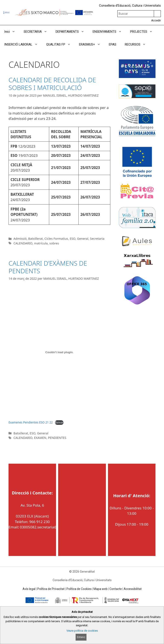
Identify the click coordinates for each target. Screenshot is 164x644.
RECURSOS (137, 44)
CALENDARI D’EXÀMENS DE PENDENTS (48, 267)
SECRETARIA (37, 32)
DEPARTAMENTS (72, 32)
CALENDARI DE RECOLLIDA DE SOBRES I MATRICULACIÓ (52, 84)
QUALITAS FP (60, 44)
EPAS (113, 44)
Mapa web (101, 589)
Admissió (20, 239)
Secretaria (97, 239)
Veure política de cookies (82, 631)
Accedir (156, 20)
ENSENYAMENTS (109, 32)
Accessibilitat (133, 589)
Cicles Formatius (56, 239)
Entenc (81, 637)
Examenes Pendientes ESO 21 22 (31, 422)
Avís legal (29, 589)
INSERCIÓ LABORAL (23, 44)
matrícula (41, 243)
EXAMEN (40, 438)
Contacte (116, 589)
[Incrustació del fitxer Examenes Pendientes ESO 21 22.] (59, 352)
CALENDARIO (23, 243)
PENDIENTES (57, 438)
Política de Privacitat (51, 589)
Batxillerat (35, 239)
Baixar (59, 422)
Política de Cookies (79, 589)
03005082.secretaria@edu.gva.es (48, 527)
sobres (54, 243)
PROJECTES (143, 32)
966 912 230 (39, 522)
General (83, 239)
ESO (73, 239)
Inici (12, 32)
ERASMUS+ (92, 44)
